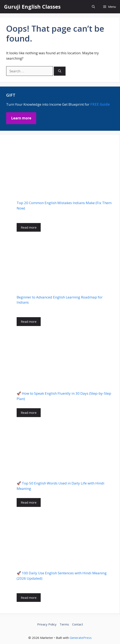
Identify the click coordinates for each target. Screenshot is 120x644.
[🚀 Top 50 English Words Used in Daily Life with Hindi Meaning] (65, 449)
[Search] (60, 71)
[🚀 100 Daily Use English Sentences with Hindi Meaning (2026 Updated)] (65, 539)
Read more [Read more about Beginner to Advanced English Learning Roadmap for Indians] (29, 321)
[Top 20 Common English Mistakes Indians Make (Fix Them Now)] (65, 169)
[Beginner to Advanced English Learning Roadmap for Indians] (65, 263)
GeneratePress (81, 638)
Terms (64, 624)
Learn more (21, 118)
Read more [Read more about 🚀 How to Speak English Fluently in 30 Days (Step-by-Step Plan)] (29, 413)
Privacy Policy (47, 624)
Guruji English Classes (32, 7)
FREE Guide (100, 104)
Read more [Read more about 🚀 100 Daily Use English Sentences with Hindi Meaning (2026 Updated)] (29, 598)
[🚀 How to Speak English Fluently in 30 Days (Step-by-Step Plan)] (65, 358)
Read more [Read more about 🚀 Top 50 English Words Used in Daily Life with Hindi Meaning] (29, 502)
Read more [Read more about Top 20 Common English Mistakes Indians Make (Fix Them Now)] (29, 227)
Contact (78, 624)
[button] (93, 7)
